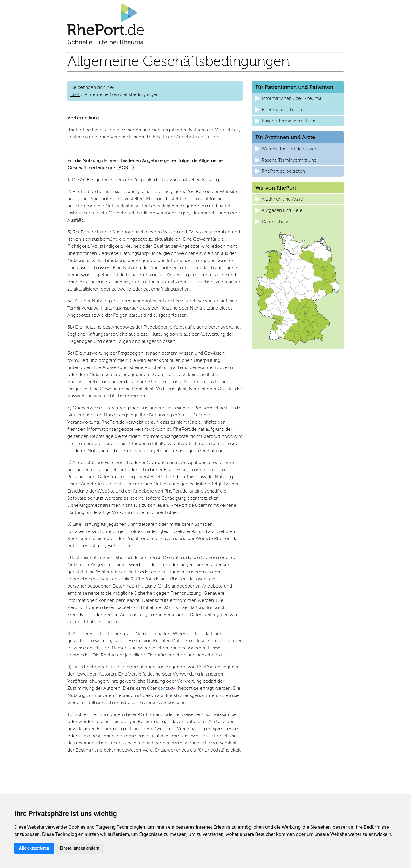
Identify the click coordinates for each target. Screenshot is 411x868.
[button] (298, 98)
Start (75, 94)
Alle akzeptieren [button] (34, 848)
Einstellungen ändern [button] (80, 848)
